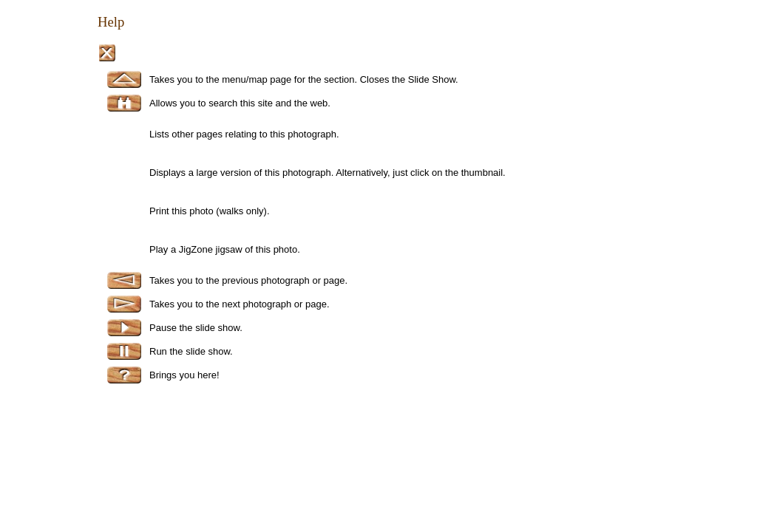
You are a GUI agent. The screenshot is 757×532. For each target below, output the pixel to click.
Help (111, 22)
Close (107, 53)
